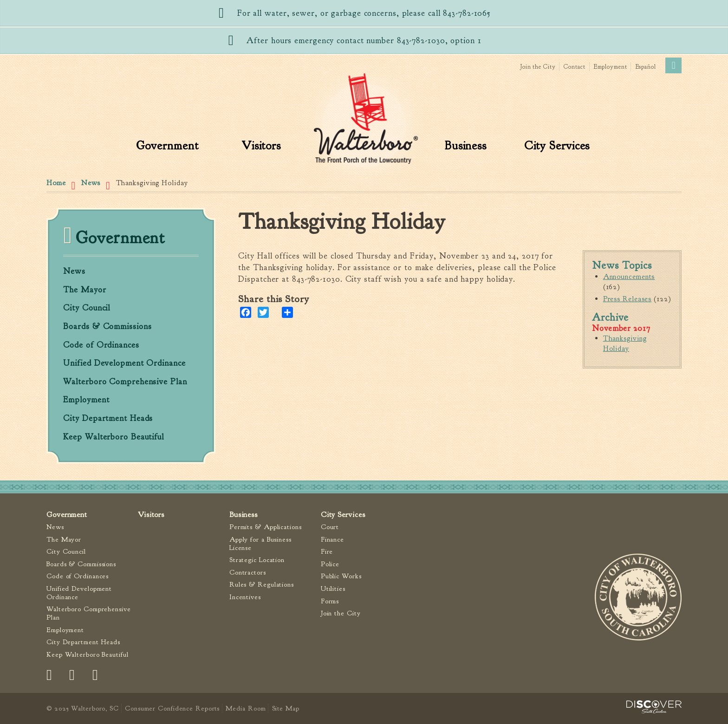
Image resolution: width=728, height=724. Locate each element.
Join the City (538, 67)
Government (167, 146)
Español (646, 67)
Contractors (248, 572)
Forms (330, 601)
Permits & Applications (266, 527)
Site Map (286, 708)
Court (330, 527)
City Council (87, 308)
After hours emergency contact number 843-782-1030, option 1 (364, 41)
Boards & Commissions (107, 327)
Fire (327, 552)
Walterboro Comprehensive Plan (125, 382)
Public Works (341, 576)
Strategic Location (257, 560)
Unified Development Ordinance (124, 363)
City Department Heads (108, 419)
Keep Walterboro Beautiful (114, 437)
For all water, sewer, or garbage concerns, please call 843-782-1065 (364, 13)
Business (466, 146)
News (91, 183)
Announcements (629, 277)
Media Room (246, 708)
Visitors (261, 146)
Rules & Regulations (262, 585)
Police (330, 564)
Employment (611, 67)
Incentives (245, 597)
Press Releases (627, 299)
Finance (332, 540)
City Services (557, 146)
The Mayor (84, 290)
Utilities (333, 589)
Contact (574, 67)
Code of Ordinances (101, 345)
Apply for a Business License (260, 544)
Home (56, 183)
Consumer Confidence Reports (172, 708)
